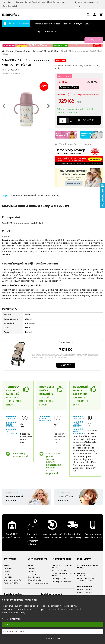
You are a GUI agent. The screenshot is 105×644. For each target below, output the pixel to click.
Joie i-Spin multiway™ (61, 581)
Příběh (57, 24)
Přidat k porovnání (66, 144)
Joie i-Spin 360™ (59, 578)
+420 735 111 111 (83, 575)
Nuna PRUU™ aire (59, 570)
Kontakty (6, 6)
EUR (14, 7)
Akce (5, 2)
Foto (40, 194)
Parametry (16, 194)
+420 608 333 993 (85, 580)
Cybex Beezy (66, 341)
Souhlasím (9, 624)
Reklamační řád (11, 582)
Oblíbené (32, 570)
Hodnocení (30, 194)
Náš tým (78, 24)
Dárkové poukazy (44, 24)
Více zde (66, 364)
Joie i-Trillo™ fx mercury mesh (62, 566)
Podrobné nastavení (14, 631)
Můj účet (31, 568)
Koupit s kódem (69, 87)
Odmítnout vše (53, 638)
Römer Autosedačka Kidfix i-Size (63, 574)
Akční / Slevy (94, 40)
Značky (11, 2)
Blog (49, 2)
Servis (27, 2)
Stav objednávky (60, 2)
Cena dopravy (52, 194)
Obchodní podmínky (13, 579)
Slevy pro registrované (46, 31)
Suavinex (16, 74)
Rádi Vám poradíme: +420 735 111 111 (88, 5)
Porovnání (32, 573)
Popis (6, 194)
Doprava (20, 2)
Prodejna (35, 2)
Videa (43, 2)
